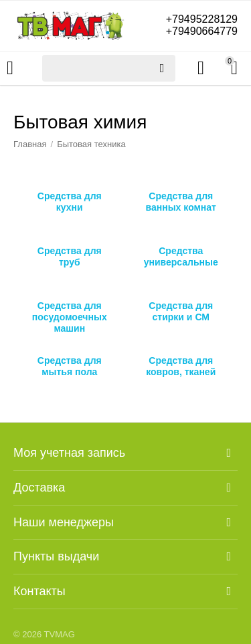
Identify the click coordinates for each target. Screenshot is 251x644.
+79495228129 (202, 19)
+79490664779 (202, 31)
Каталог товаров (10, 68)
